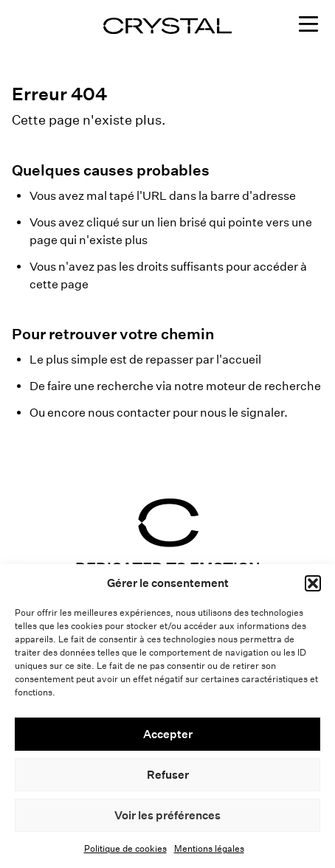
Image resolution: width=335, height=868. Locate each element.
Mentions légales (209, 848)
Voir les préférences (167, 815)
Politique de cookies (125, 848)
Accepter (168, 734)
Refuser (168, 775)
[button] (313, 583)
